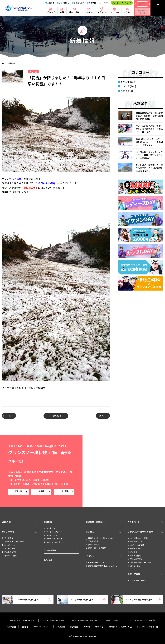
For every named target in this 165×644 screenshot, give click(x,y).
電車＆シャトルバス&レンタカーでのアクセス (100, 540)
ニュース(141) (128, 86)
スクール (102, 12)
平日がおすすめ (135, 559)
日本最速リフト (9, 552)
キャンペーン (145, 522)
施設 (62, 12)
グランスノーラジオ (53, 539)
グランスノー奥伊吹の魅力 (145, 532)
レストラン (49, 528)
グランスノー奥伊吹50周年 (53, 620)
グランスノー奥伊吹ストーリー (85, 620)
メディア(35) (127, 91)
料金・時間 (74, 12)
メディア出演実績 (136, 545)
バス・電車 (64, 492)
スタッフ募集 (145, 574)
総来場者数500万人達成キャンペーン (102, 566)
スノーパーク (8, 548)
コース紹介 (7, 538)
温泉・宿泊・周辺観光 (96, 548)
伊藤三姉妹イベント (95, 562)
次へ (102, 416)
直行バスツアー (93, 545)
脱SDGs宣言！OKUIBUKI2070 (22, 620)
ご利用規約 (60, 627)
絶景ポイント (134, 548)
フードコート (50, 535)
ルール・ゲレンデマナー (13, 542)
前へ (10, 416)
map (17, 476)
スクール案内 (62, 550)
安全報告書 (74, 627)
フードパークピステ (53, 532)
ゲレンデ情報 (20, 532)
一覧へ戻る (56, 416)
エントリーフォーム (137, 580)
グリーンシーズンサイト (122, 3)
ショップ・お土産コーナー (56, 542)
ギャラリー (133, 552)
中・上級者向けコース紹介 (139, 562)
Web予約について (142, 12)
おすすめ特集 (134, 556)
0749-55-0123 (23, 480)
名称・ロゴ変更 (111, 620)
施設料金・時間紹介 (103, 522)
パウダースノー (135, 566)
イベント (115, 12)
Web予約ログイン (143, 4)
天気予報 (11, 627)
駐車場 (41, 492)
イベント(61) (128, 82)
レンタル (88, 12)
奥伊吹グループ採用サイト (120, 627)
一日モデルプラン (136, 542)
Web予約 (20, 522)
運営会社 (25, 627)
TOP (4, 63)
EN (104, 3)
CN (107, 3)
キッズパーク (8, 545)
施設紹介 (62, 522)
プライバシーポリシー (42, 627)
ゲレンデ (51, 12)
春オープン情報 (9, 556)
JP (100, 3)
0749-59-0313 (43, 484)
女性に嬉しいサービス (138, 538)
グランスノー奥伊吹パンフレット (140, 620)
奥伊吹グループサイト (94, 627)
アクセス (128, 12)
